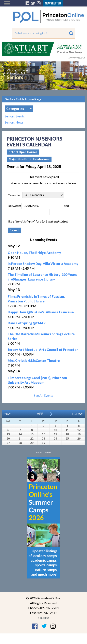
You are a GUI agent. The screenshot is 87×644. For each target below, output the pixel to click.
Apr (40, 413)
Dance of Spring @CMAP (27, 323)
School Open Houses (23, 152)
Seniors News (14, 122)
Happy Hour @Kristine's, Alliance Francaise (41, 312)
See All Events (43, 395)
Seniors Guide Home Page (23, 99)
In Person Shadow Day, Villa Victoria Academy (43, 264)
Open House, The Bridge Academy (34, 253)
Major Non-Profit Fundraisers (29, 159)
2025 (8, 414)
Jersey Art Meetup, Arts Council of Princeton (43, 350)
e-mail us (43, 618)
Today (77, 414)
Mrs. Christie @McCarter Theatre (34, 361)
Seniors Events (15, 116)
